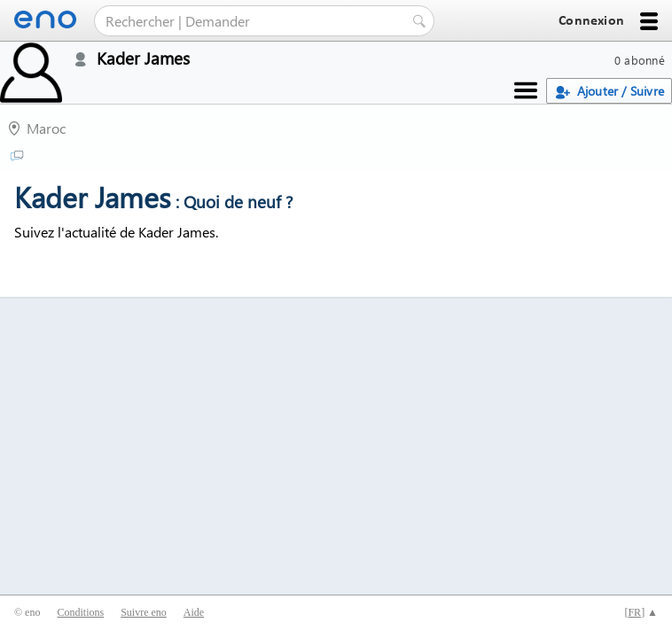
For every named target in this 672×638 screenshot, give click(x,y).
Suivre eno (144, 612)
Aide (194, 612)
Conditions (80, 612)
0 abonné (640, 60)
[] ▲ (641, 612)
